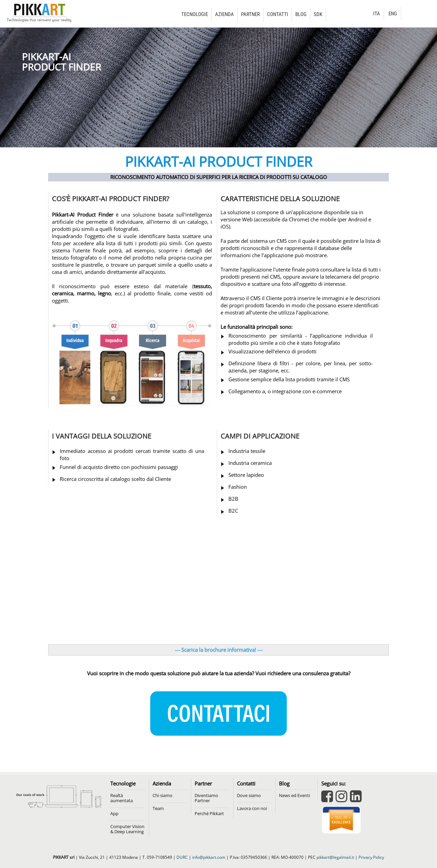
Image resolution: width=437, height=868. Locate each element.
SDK (318, 14)
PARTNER (250, 14)
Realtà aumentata (122, 798)
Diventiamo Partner (206, 798)
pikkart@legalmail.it (335, 857)
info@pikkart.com (209, 857)
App (114, 814)
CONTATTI (278, 14)
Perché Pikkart (209, 814)
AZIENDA (224, 14)
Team (158, 808)
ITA (377, 14)
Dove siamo (249, 796)
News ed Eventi (294, 796)
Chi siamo (163, 796)
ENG (393, 14)
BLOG (301, 14)
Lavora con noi (252, 808)
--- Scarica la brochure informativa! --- (219, 650)
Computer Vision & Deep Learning (127, 829)
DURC (182, 857)
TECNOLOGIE (195, 14)
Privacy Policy (371, 857)
